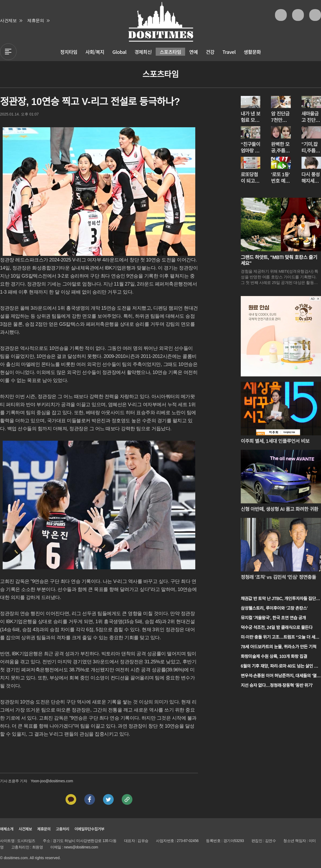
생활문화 (252, 52)
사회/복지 (95, 52)
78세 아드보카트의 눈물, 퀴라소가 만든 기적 (278, 647)
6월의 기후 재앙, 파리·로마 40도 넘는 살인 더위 (279, 667)
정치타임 (69, 52)
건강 (210, 52)
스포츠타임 (170, 52)
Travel (229, 52)
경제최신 (143, 52)
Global (119, 52)
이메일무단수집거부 (89, 829)
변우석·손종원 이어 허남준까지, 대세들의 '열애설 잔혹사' (280, 676)
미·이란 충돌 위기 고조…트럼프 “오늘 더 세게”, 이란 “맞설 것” (278, 638)
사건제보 (8, 20)
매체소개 (7, 829)
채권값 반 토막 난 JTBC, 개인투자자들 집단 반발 (281, 599)
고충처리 (63, 829)
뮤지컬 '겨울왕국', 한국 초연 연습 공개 (273, 618)
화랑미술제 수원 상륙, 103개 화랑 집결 (274, 656)
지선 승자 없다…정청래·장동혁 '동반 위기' (277, 685)
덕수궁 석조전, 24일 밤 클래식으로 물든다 (277, 628)
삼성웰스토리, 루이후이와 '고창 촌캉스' (274, 608)
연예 (193, 52)
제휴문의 (36, 20)
